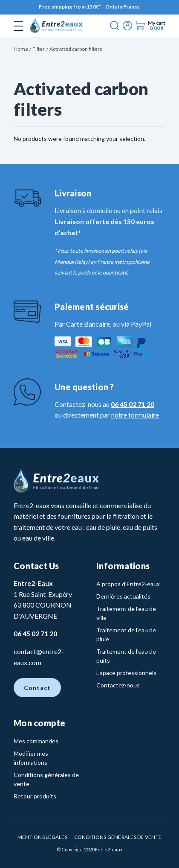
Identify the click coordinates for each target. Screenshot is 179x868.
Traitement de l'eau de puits (126, 656)
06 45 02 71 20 (133, 404)
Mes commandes (36, 741)
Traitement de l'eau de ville (126, 613)
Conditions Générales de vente (118, 837)
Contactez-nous (118, 685)
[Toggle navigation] (18, 26)
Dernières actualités (123, 596)
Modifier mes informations (31, 758)
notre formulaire (135, 415)
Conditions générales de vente (46, 779)
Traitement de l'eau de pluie (126, 634)
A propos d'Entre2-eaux (128, 584)
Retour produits (35, 796)
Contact (37, 688)
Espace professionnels (126, 673)
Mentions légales (42, 837)
